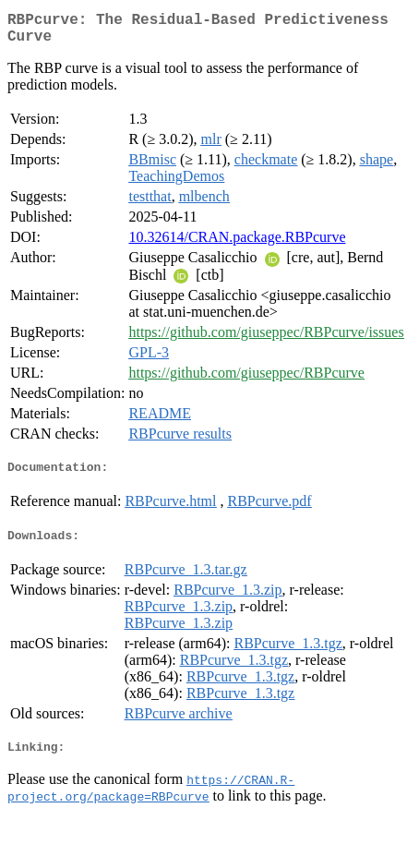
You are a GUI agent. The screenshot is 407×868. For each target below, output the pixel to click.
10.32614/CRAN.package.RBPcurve (237, 244)
